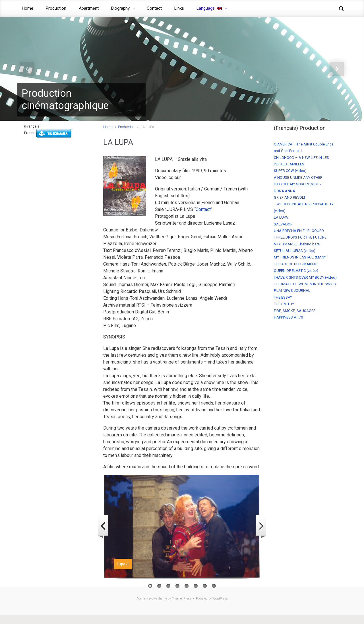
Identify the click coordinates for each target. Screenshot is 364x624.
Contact (154, 8)
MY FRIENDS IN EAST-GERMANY (300, 257)
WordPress (220, 599)
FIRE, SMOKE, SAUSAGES (295, 311)
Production (56, 8)
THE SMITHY (284, 304)
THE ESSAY (283, 297)
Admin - (143, 599)
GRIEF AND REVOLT (290, 197)
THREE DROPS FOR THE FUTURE (300, 237)
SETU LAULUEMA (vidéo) (295, 251)
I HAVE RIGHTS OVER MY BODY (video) (305, 277)
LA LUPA (281, 217)
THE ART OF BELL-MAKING (296, 264)
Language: (209, 8)
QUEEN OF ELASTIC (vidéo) (296, 271)
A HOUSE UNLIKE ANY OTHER (298, 177)
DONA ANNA (285, 191)
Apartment (89, 8)
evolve (153, 599)
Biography (120, 8)
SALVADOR (283, 224)
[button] (27, 69)
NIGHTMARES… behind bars (297, 244)
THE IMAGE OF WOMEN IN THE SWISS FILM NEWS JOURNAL (305, 287)
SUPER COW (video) (290, 171)
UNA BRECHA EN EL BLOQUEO (299, 231)
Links (179, 8)
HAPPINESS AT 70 (288, 317)
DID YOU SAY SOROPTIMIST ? (298, 184)
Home (28, 8)
